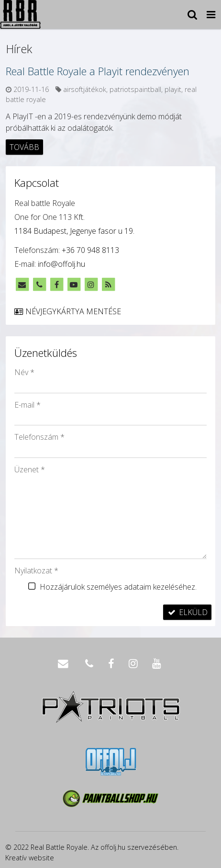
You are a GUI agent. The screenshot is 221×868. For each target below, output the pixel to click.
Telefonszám (39, 437)
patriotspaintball (135, 89)
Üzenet (30, 469)
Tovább (24, 147)
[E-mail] (22, 285)
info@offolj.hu (61, 264)
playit (173, 89)
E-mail (28, 405)
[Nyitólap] (20, 14)
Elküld (187, 612)
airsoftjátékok (85, 89)
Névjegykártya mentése (67, 311)
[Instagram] (91, 285)
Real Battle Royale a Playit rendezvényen (98, 71)
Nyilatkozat (36, 571)
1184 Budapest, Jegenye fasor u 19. (74, 231)
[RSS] (108, 285)
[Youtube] (74, 285)
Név (24, 372)
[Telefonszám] (39, 285)
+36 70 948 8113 (90, 250)
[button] (211, 14)
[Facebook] (56, 285)
